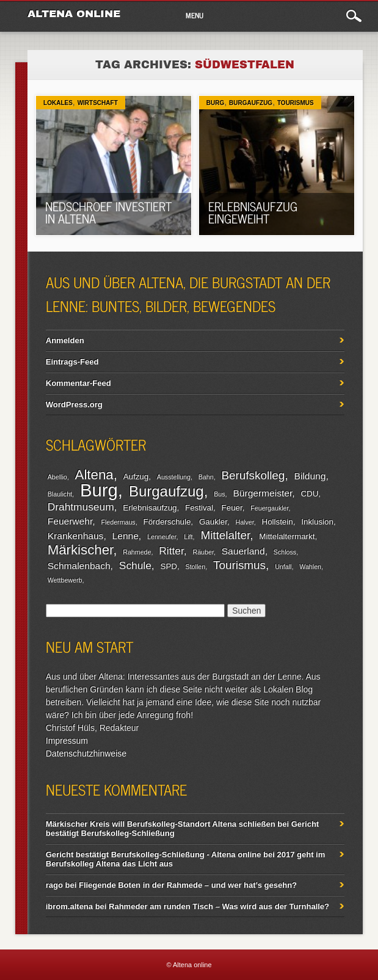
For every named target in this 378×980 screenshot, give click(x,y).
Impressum (67, 741)
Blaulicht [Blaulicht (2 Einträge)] (60, 494)
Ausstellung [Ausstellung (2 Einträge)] (174, 477)
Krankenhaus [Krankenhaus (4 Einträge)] (76, 536)
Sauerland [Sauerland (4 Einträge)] (243, 551)
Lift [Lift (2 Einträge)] (188, 537)
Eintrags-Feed (72, 362)
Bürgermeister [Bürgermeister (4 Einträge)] (262, 493)
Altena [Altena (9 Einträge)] (94, 475)
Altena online (74, 14)
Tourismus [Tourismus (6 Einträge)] (239, 565)
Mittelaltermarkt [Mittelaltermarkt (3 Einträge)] (287, 536)
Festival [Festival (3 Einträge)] (199, 508)
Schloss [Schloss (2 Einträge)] (285, 552)
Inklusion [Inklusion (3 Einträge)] (317, 522)
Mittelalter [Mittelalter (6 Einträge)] (225, 535)
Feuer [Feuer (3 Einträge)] (232, 508)
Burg (215, 103)
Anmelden (65, 340)
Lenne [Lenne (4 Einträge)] (125, 536)
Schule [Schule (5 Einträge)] (135, 565)
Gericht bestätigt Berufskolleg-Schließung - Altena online (154, 855)
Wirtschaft (98, 103)
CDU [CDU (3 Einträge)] (309, 494)
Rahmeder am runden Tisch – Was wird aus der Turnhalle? (219, 906)
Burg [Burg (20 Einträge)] (99, 490)
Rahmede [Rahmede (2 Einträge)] (137, 552)
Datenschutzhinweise (86, 753)
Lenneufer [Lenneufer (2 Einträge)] (162, 537)
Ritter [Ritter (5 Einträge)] (171, 551)
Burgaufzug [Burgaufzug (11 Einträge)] (166, 491)
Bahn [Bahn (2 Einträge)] (206, 477)
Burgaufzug (251, 103)
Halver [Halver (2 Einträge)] (244, 522)
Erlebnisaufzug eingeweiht (253, 212)
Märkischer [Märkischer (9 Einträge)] (80, 550)
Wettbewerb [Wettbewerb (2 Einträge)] (65, 580)
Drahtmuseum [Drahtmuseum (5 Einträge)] (81, 507)
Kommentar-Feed (78, 383)
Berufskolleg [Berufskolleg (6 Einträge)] (253, 475)
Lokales (58, 103)
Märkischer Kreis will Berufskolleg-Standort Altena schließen (161, 824)
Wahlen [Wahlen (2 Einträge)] (310, 567)
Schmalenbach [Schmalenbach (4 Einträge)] (79, 566)
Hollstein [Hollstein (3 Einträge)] (278, 522)
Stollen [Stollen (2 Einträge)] (196, 567)
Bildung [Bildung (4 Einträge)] (310, 476)
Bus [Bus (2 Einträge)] (219, 494)
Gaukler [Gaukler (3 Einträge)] (213, 522)
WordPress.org (74, 405)
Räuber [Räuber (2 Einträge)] (203, 552)
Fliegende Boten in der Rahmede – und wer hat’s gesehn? (188, 885)
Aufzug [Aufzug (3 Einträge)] (136, 477)
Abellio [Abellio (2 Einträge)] (57, 477)
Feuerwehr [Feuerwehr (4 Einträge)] (70, 521)
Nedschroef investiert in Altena (108, 212)
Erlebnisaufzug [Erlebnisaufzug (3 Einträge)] (150, 508)
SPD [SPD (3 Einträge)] (169, 566)
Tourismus (296, 103)
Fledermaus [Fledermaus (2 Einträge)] (118, 522)
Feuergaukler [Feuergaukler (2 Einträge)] (269, 508)
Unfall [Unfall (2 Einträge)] (283, 567)
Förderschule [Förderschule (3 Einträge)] (167, 522)
